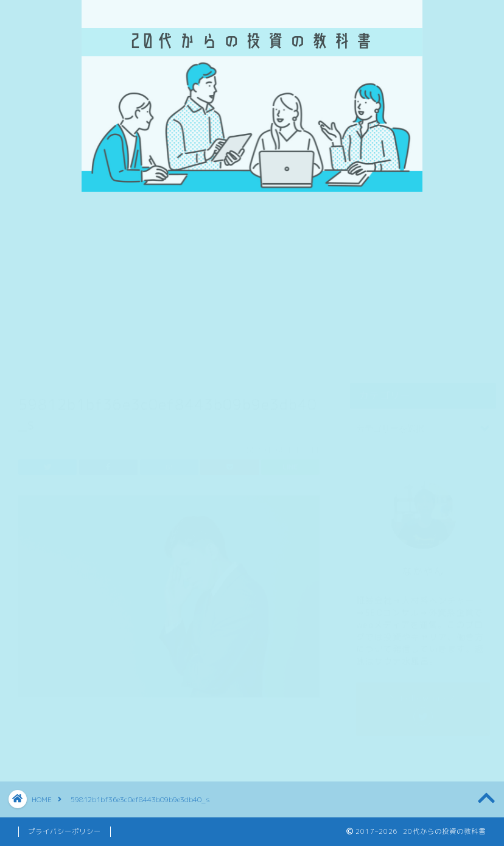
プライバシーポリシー (65, 831)
